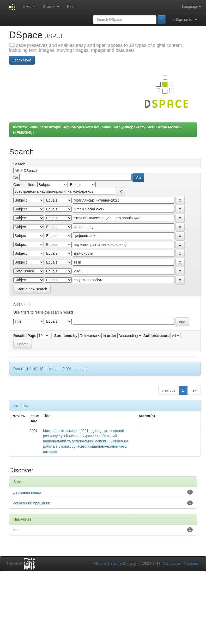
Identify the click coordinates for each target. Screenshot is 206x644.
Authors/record (156, 336)
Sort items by (66, 336)
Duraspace (171, 564)
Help (71, 7)
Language (191, 7)
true (16, 530)
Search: (20, 164)
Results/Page (25, 336)
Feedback (192, 564)
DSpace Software (108, 564)
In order (110, 336)
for (16, 177)
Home (29, 7)
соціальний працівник (32, 503)
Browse (51, 7)
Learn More (22, 60)
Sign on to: (185, 20)
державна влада (27, 492)
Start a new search (32, 289)
